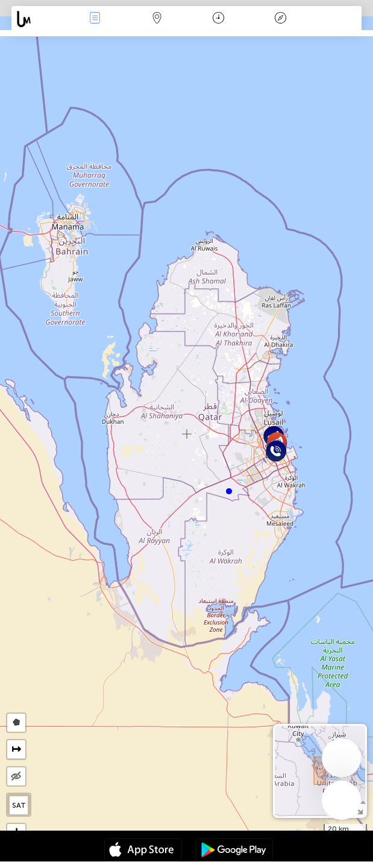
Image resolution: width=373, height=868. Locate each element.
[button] (229, 491)
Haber (95, 19)
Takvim (218, 19)
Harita (157, 19)
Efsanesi (281, 19)
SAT (19, 805)
